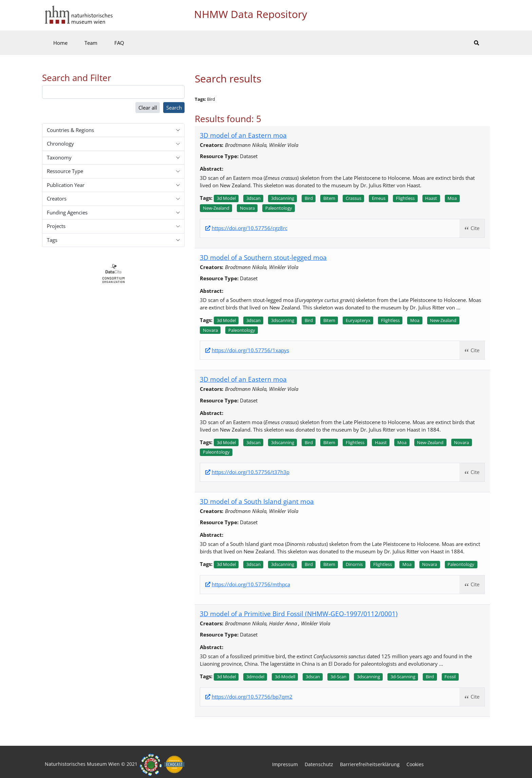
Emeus (379, 198)
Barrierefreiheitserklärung (370, 764)
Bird (309, 198)
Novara (247, 208)
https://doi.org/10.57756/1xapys (250, 350)
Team (91, 43)
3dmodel (255, 677)
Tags (52, 240)
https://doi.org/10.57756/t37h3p (251, 472)
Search (174, 108)
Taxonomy (59, 157)
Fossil (450, 677)
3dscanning (283, 198)
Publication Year (66, 185)
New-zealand (216, 208)
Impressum (285, 764)
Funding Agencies (67, 212)
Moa (452, 198)
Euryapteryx (358, 320)
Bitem (329, 198)
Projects (56, 226)
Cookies (415, 764)
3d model (226, 198)
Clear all (148, 108)
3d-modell (285, 677)
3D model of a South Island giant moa (257, 501)
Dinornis (354, 564)
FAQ (119, 43)
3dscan (253, 198)
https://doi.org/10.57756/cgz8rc (250, 228)
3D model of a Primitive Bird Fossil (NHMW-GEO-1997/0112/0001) (299, 614)
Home (60, 43)
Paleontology (279, 208)
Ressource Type (65, 171)
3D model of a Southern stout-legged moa (263, 257)
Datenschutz (319, 764)
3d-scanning (403, 677)
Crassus (354, 198)
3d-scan (338, 677)
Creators (57, 198)
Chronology (60, 144)
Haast (431, 198)
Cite (475, 228)
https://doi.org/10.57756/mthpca (251, 584)
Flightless (405, 198)
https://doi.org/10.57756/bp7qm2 (252, 697)
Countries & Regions (70, 130)
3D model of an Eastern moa (243, 135)
